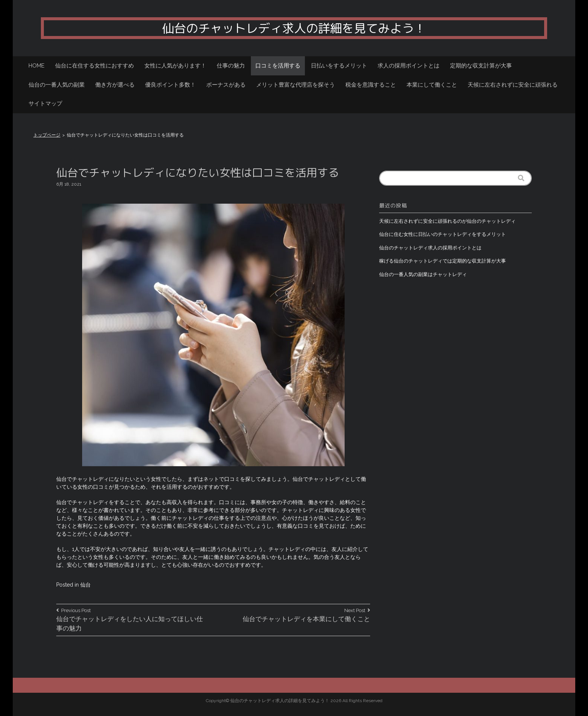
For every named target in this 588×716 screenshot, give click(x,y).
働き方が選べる (115, 85)
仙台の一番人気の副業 (57, 85)
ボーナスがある (226, 85)
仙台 (85, 585)
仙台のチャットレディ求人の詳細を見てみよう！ (294, 28)
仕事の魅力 (231, 66)
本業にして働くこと (432, 85)
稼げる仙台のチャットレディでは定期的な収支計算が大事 (442, 261)
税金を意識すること (371, 85)
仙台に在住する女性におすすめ (94, 66)
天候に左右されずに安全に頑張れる (513, 85)
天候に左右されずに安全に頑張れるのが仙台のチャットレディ (447, 221)
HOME (37, 66)
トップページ (47, 135)
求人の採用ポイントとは (409, 66)
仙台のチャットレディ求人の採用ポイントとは (430, 248)
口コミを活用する (278, 66)
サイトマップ (45, 104)
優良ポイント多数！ (170, 85)
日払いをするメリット (339, 66)
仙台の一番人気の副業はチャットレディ (423, 274)
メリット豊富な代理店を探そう (295, 85)
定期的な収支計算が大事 (481, 66)
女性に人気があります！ (175, 66)
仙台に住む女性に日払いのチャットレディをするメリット (442, 234)
